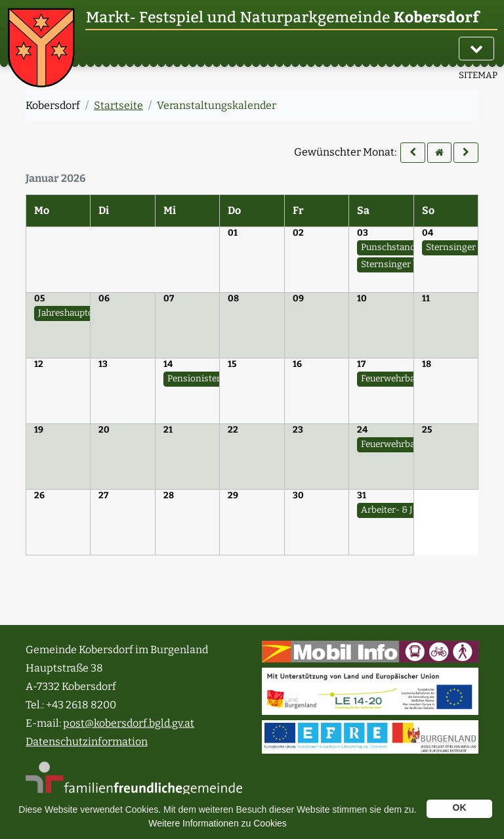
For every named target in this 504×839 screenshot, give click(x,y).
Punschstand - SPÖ (401, 247)
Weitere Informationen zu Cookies (218, 823)
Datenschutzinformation (87, 742)
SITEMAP (478, 75)
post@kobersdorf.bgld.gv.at (129, 723)
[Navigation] (476, 49)
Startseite (118, 105)
